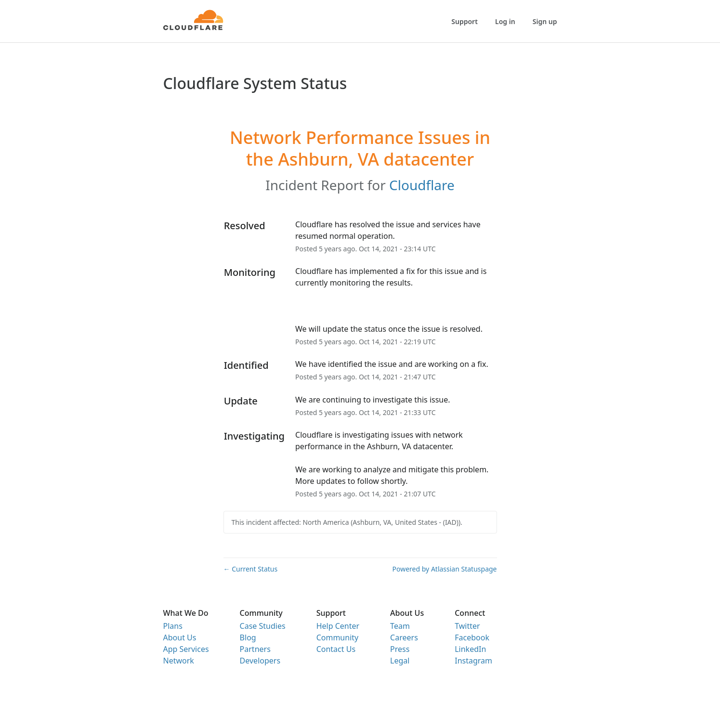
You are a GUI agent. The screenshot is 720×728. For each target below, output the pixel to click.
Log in (505, 21)
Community (338, 637)
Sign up (545, 21)
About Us (180, 637)
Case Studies (263, 626)
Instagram (473, 661)
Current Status (251, 569)
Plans (173, 626)
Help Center (338, 626)
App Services (186, 649)
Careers (404, 637)
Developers (260, 661)
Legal (400, 661)
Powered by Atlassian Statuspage (445, 569)
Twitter (467, 626)
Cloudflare (422, 185)
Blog (248, 637)
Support (465, 21)
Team (400, 626)
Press (400, 649)
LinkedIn (470, 649)
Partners (255, 649)
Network (179, 661)
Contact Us (336, 649)
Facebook (472, 637)
